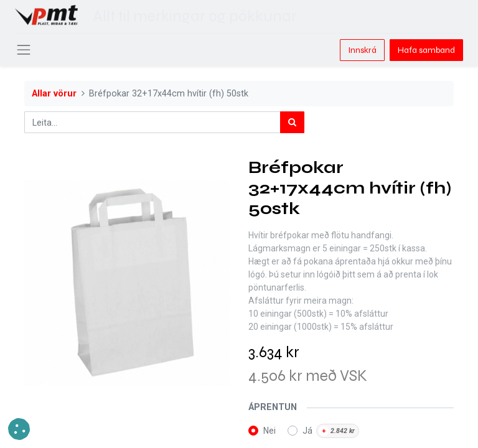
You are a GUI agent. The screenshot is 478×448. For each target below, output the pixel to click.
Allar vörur (54, 94)
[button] (19, 429)
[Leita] (292, 122)
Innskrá (362, 50)
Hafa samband (426, 50)
